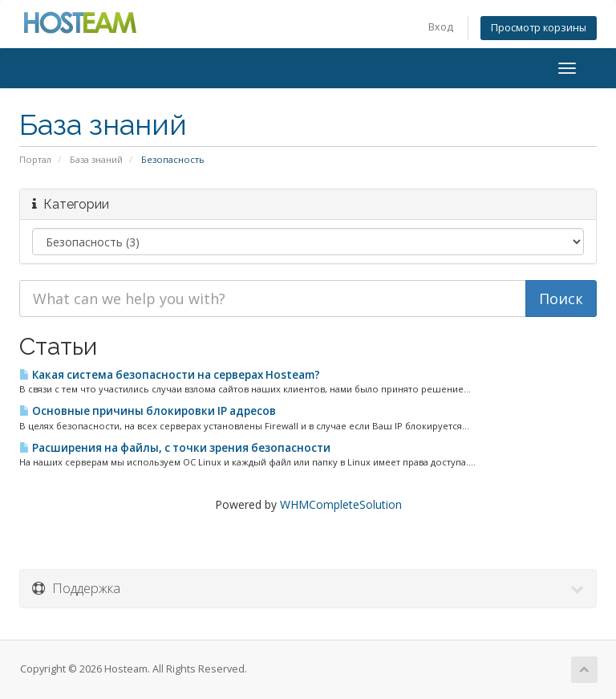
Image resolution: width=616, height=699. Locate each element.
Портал (35, 159)
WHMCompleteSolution (341, 504)
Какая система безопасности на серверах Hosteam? (170, 375)
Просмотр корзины (539, 28)
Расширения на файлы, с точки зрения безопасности (175, 448)
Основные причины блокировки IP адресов (148, 411)
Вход (441, 27)
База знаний (96, 159)
